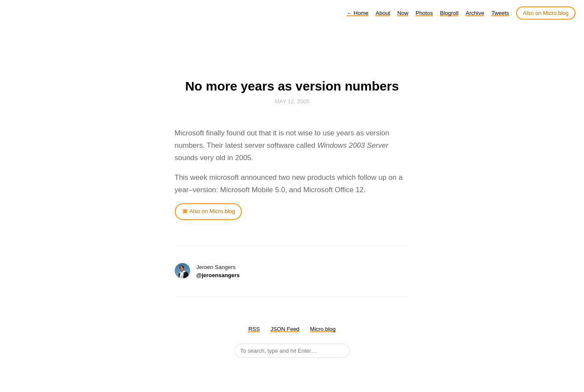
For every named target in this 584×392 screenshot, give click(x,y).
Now (403, 13)
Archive (475, 13)
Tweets (500, 13)
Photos (424, 13)
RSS (254, 329)
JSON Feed (285, 329)
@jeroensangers (218, 275)
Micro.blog (323, 329)
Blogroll (449, 13)
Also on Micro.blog (546, 13)
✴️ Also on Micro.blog (208, 211)
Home (357, 13)
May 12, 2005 (292, 101)
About (383, 13)
